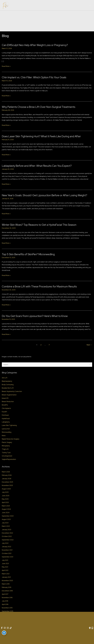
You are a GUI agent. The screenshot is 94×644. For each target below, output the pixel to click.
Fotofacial (5, 415)
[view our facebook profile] (2, 628)
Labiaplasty (6, 422)
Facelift (4, 412)
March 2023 (6, 526)
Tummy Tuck (6, 453)
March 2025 (6, 506)
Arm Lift (5, 378)
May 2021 (5, 567)
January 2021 (6, 577)
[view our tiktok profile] (11, 628)
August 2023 (6, 519)
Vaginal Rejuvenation (9, 459)
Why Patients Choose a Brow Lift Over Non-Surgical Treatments (39, 107)
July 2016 (5, 601)
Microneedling (7, 432)
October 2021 (7, 553)
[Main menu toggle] (90, 5)
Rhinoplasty (6, 446)
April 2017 (5, 594)
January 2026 (7, 479)
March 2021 (6, 574)
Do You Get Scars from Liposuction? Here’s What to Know (35, 316)
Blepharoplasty (7, 381)
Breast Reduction (8, 401)
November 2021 (7, 550)
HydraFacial (6, 419)
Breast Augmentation (9, 395)
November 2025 (7, 485)
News (4, 436)
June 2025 (6, 496)
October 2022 (7, 536)
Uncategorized (7, 456)
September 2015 (8, 611)
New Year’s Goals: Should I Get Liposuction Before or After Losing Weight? (44, 195)
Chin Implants (6, 408)
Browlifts (5, 405)
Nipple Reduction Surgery (11, 439)
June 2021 (5, 563)
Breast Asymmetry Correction (12, 391)
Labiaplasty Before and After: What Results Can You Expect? (37, 166)
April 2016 (5, 604)
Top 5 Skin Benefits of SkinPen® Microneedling (28, 254)
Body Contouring (8, 385)
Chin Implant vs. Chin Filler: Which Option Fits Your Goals (34, 77)
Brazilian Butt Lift (8, 388)
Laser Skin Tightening (9, 425)
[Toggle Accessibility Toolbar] (4, 633)
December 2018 (7, 591)
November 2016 (7, 598)
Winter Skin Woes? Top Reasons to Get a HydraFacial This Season (39, 225)
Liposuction (6, 429)
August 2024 (6, 509)
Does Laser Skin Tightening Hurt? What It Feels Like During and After (41, 136)
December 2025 (7, 482)
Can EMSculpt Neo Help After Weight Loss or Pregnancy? (35, 45)
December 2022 (7, 533)
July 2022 (5, 543)
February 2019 (7, 587)
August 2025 (6, 489)
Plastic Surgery (7, 442)
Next (89, 345)
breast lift (5, 398)
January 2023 (6, 530)
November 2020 (7, 581)
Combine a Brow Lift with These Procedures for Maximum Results (39, 286)
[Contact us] (90, 628)
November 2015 (7, 608)
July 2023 (5, 523)
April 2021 (5, 570)
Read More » (6, 66)
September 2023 (8, 516)
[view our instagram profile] (5, 628)
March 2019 (6, 584)
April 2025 (5, 502)
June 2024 (6, 513)
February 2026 (7, 475)
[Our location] (92, 628)
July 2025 (5, 492)
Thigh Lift (5, 449)
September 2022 (8, 540)
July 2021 (5, 560)
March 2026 (6, 472)
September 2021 (7, 557)
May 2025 (5, 499)
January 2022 (6, 547)
